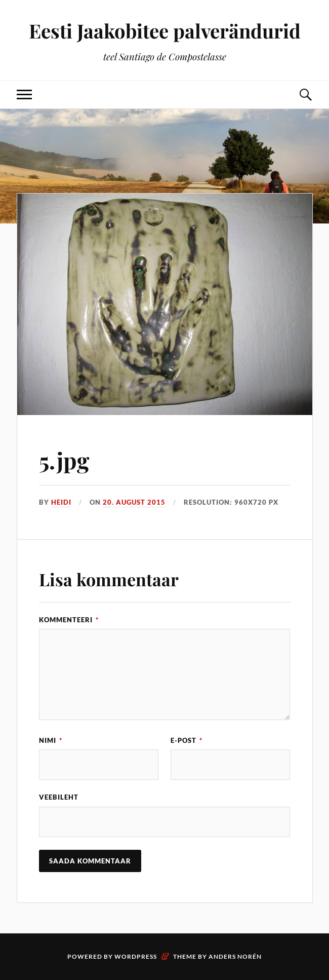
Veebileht (59, 797)
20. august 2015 (134, 502)
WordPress (136, 956)
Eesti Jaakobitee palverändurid (165, 31)
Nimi (51, 740)
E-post (187, 740)
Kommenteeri (69, 620)
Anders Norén (235, 956)
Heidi (61, 502)
